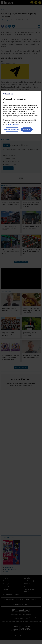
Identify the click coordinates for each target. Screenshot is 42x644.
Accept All (27, 129)
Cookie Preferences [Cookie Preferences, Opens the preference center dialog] (12, 129)
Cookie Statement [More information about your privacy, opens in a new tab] (14, 124)
